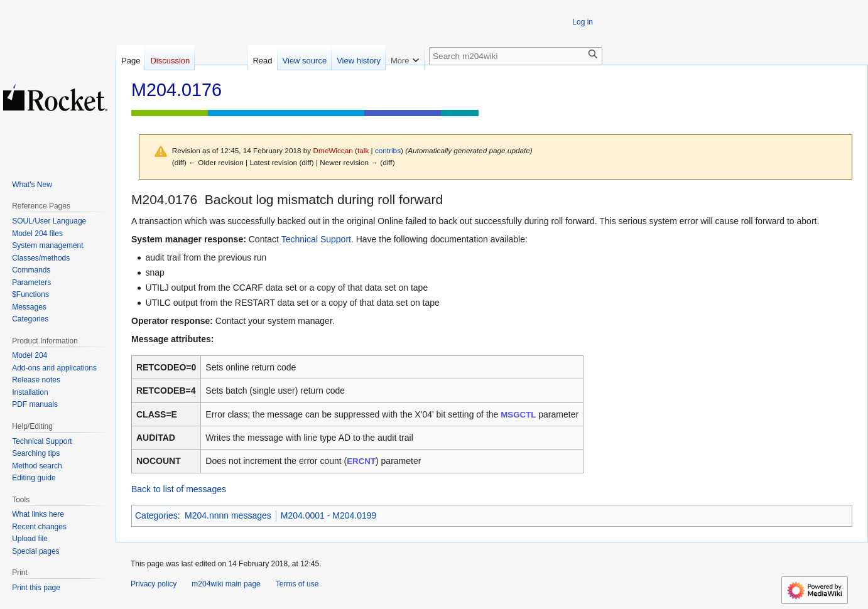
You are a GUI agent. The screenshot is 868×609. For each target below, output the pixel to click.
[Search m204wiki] (516, 56)
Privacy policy (154, 584)
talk (363, 150)
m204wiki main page (226, 584)
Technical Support (316, 239)
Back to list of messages (179, 489)
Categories (156, 515)
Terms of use (297, 584)
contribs (388, 150)
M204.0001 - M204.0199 (329, 515)
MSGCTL (518, 415)
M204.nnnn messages (228, 515)
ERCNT (361, 461)
